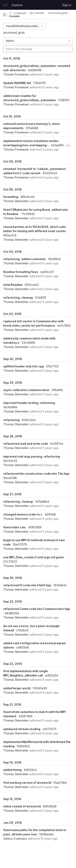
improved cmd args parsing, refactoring (32, 456)
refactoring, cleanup (18, 298)
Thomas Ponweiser (16, 74)
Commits (14, 16)
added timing (12, 770)
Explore (17, 5)
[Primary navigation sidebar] (5, 15)
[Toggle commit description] (68, 145)
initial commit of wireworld (22, 806)
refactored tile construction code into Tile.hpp (36, 474)
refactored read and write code (26, 444)
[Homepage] (5, 5)
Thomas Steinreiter (16, 201)
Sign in (67, 5)
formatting (11, 197)
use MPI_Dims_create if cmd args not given (34, 557)
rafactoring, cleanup (18, 502)
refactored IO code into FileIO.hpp (27, 585)
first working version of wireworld (27, 783)
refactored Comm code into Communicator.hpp (37, 609)
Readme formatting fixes (21, 272)
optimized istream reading (22, 729)
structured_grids (14, 33)
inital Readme (13, 285)
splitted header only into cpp (24, 366)
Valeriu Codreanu (15, 839)
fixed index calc (15, 527)
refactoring (11, 420)
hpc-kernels (37, 13)
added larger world (17, 688)
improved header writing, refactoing (29, 403)
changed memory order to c (23, 514)
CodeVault (17, 13)
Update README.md (17, 83)
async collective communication (26, 390)
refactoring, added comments (25, 259)
